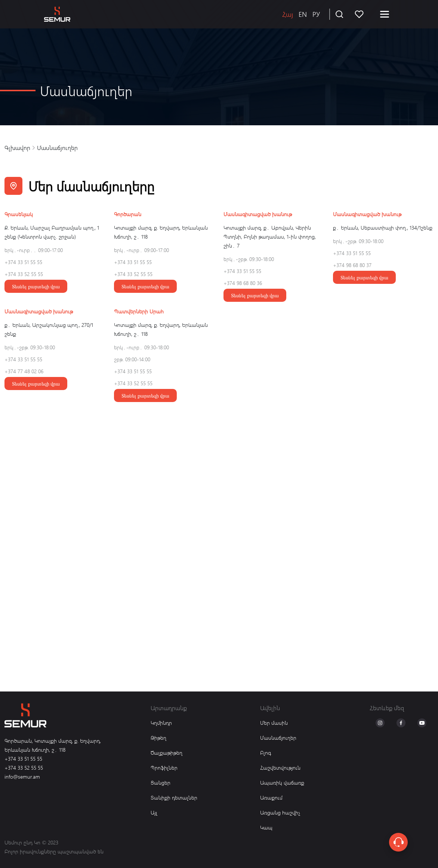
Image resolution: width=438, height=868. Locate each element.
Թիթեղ (158, 738)
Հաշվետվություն (280, 768)
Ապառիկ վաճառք (282, 783)
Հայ (288, 14)
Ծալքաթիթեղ (166, 753)
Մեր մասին (274, 723)
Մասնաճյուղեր (278, 738)
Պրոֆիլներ (164, 768)
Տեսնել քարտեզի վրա (36, 286)
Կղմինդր (161, 723)
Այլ (154, 812)
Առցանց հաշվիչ (280, 812)
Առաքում (271, 798)
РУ (316, 14)
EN (303, 14)
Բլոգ (266, 753)
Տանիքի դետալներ (174, 798)
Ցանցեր (161, 783)
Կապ (266, 827)
